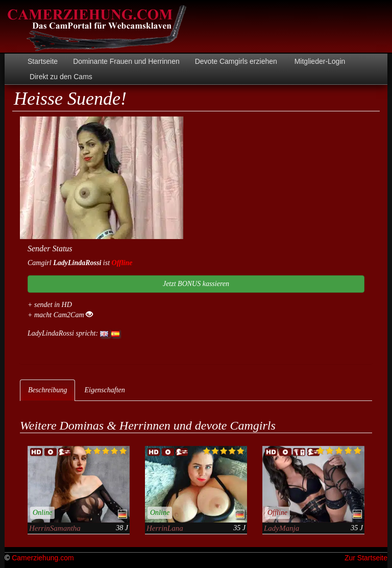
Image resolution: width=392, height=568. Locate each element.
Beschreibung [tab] (47, 390)
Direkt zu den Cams (60, 77)
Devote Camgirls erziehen (236, 61)
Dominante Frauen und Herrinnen (126, 61)
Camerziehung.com (43, 558)
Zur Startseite (366, 558)
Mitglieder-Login (319, 61)
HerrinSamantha (55, 528)
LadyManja (281, 528)
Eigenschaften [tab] (104, 390)
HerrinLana (165, 528)
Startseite (43, 61)
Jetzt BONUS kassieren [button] (196, 284)
